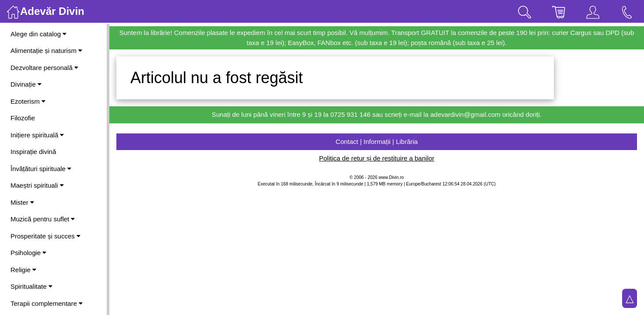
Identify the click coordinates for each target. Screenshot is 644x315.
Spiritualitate (31, 286)
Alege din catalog (38, 34)
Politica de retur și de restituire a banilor (376, 158)
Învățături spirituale (41, 169)
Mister (22, 202)
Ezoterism (28, 101)
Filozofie (23, 118)
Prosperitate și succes (45, 236)
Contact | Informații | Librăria (377, 142)
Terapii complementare (47, 303)
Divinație (26, 84)
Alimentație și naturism (46, 51)
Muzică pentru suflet (43, 219)
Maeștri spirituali (37, 185)
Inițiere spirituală (37, 135)
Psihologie (28, 253)
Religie (23, 270)
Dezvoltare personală (44, 68)
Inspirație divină (33, 152)
